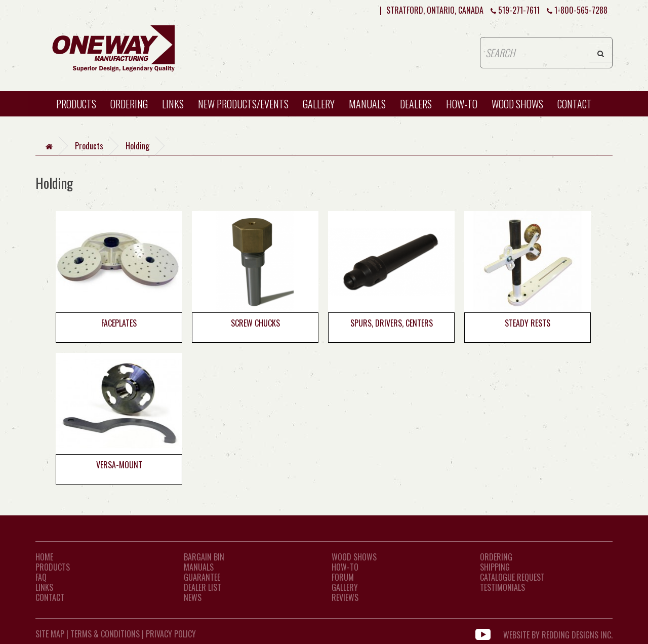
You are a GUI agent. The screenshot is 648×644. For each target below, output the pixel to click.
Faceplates (119, 323)
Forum (343, 577)
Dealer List (202, 587)
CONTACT (575, 104)
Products (76, 104)
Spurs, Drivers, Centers (392, 323)
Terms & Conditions (105, 634)
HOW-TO (462, 104)
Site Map (50, 634)
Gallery (319, 104)
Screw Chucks (255, 323)
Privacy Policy (171, 634)
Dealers (416, 104)
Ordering (129, 104)
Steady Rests (528, 323)
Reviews (345, 597)
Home (44, 557)
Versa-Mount (119, 465)
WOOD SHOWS (517, 104)
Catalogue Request (512, 577)
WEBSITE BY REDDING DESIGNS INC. (558, 634)
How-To (345, 567)
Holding (137, 146)
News (193, 597)
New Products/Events (243, 104)
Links (173, 104)
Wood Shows (354, 557)
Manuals (367, 104)
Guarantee (202, 577)
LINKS (44, 587)
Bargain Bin (204, 557)
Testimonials (502, 587)
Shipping (495, 567)
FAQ (41, 577)
